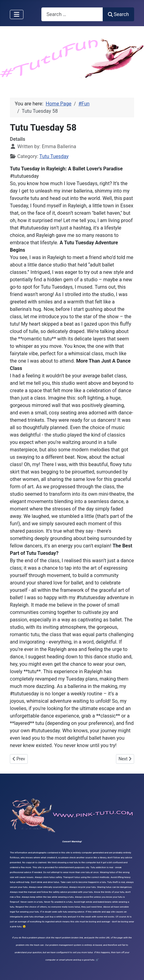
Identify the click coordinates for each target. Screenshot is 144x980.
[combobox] (72, 14)
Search (118, 14)
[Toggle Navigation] (17, 14)
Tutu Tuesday (54, 156)
